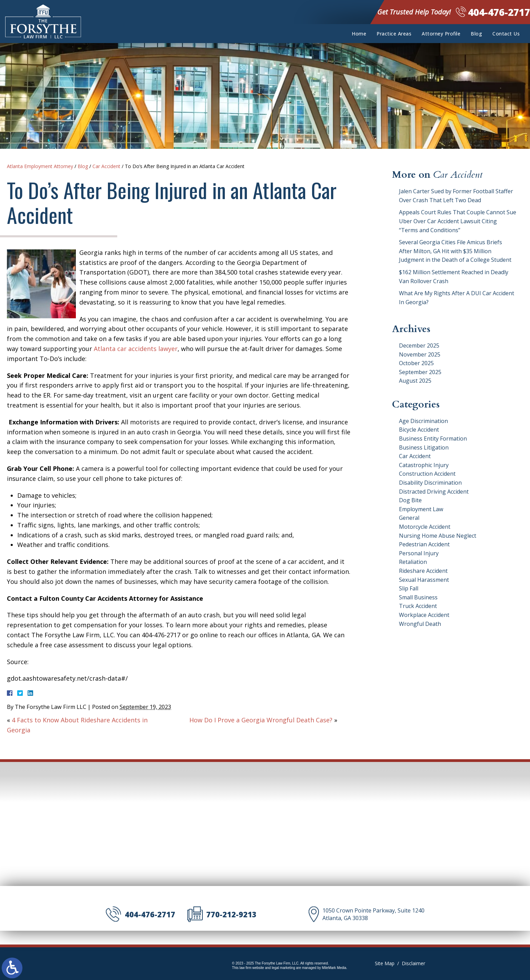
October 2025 (416, 363)
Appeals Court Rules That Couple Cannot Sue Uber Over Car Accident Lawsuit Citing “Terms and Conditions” (458, 221)
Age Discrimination (423, 421)
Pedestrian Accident (424, 544)
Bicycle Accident (419, 430)
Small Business (418, 597)
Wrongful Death (420, 624)
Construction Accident (427, 474)
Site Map (385, 963)
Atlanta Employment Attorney (40, 166)
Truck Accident (418, 606)
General (409, 518)
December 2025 (419, 345)
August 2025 (415, 381)
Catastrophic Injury (424, 465)
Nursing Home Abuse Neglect (438, 536)
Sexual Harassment (424, 580)
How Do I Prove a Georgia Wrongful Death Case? (261, 720)
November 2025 (420, 354)
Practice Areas (394, 34)
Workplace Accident (424, 615)
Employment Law (421, 509)
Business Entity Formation (433, 439)
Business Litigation (424, 447)
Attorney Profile (441, 34)
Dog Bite (410, 500)
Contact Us (506, 34)
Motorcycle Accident (425, 527)
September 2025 (420, 372)
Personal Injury (419, 553)
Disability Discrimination (430, 483)
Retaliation (413, 562)
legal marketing (283, 968)
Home (359, 34)
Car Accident (106, 166)
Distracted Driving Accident (434, 492)
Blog (476, 34)
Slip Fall (409, 588)
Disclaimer (413, 963)
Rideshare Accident (423, 571)
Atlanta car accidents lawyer (136, 349)
